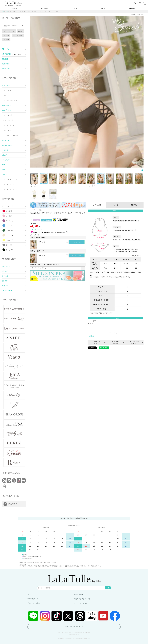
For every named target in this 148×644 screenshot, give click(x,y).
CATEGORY (45, 8)
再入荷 (20, 31)
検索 (108, 588)
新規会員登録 (78, 594)
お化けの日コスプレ (10, 189)
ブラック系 (10, 250)
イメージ (116, 205)
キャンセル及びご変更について (134, 343)
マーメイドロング (9, 125)
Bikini (92, 336)
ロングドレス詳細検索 (11, 135)
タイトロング (8, 115)
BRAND (15, 8)
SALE (103, 8)
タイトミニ (7, 90)
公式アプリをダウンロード (74, 627)
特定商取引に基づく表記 (82, 599)
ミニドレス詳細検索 (10, 100)
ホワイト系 (10, 206)
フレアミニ (7, 95)
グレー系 (9, 245)
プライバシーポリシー (35, 603)
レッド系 (9, 211)
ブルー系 (9, 225)
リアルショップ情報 (81, 603)
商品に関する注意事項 (116, 343)
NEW (75, 8)
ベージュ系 (10, 235)
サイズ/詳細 (97, 205)
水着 (7, 12)
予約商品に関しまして (97, 343)
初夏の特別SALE (18, 35)
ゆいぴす (6, 39)
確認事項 (134, 205)
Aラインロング (8, 120)
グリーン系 (10, 230)
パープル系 (10, 221)
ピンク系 (9, 216)
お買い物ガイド (33, 599)
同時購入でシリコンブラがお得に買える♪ (45, 264)
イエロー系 (10, 240)
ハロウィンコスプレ (10, 179)
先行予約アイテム (9, 31)
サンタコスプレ (9, 184)
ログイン (30, 594)
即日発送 (6, 35)
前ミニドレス (8, 130)
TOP (3, 12)
